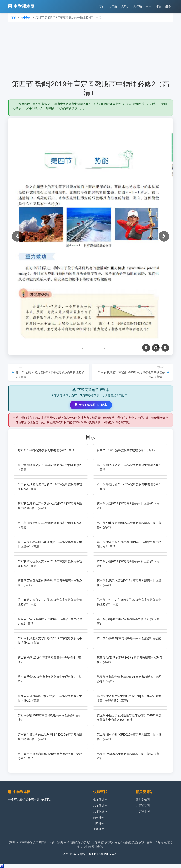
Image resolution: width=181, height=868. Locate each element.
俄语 (168, 6)
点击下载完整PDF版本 (91, 405)
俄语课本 (99, 829)
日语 (158, 6)
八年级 (125, 6)
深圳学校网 (143, 800)
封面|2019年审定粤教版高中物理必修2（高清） (47, 450)
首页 (102, 6)
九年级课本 (100, 811)
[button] (17, 236)
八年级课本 (100, 805)
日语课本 (99, 823)
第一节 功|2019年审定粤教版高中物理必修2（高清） (130, 638)
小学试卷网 (143, 805)
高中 (149, 6)
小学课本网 (143, 811)
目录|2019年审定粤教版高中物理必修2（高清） (127, 450)
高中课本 (26, 17)
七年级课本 (100, 800)
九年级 (138, 6)
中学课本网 (21, 6)
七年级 (113, 6)
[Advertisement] (90, 51)
